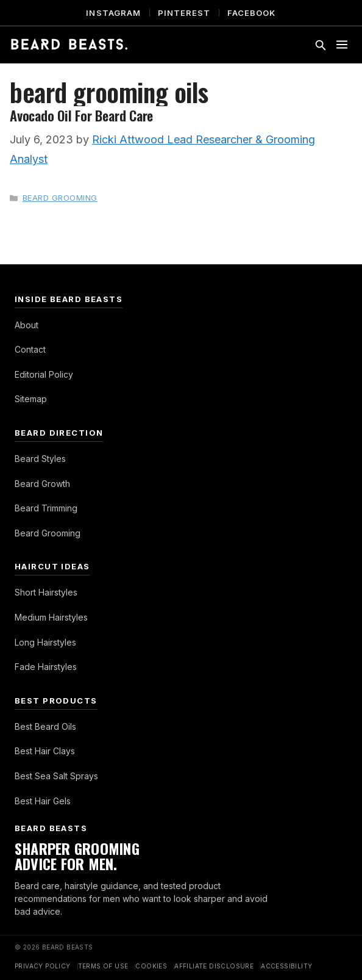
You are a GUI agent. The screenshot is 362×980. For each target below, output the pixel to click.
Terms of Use (103, 966)
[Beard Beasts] (69, 45)
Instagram (113, 13)
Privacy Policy (43, 966)
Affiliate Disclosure (214, 966)
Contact (30, 349)
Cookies (151, 966)
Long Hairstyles (45, 642)
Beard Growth (42, 484)
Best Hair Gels (43, 801)
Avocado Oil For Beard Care (81, 115)
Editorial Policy (44, 374)
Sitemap (31, 399)
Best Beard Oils (45, 726)
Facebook (251, 13)
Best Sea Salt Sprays (56, 776)
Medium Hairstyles (51, 617)
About (27, 325)
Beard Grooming (60, 198)
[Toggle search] (320, 45)
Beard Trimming (46, 508)
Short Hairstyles (46, 592)
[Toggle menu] (342, 45)
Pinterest (184, 13)
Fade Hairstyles (46, 667)
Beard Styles (40, 459)
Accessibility (286, 966)
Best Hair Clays (45, 751)
